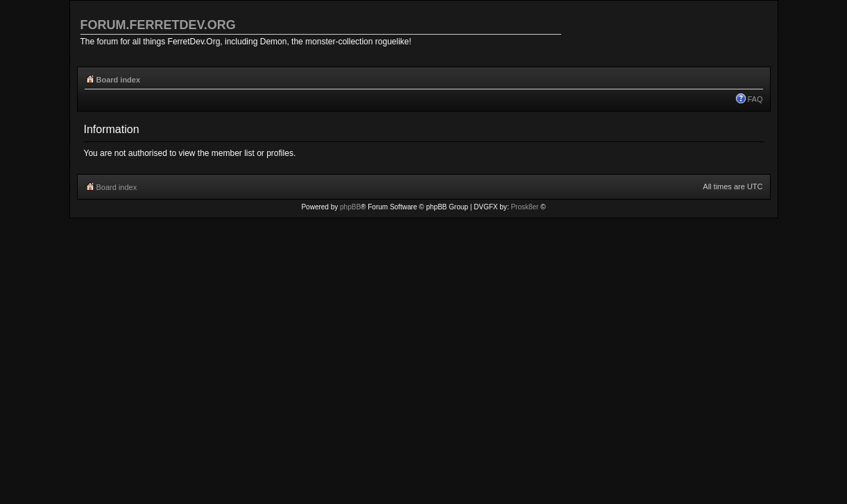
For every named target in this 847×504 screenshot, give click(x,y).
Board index (119, 80)
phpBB (350, 207)
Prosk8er (524, 207)
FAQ (755, 99)
